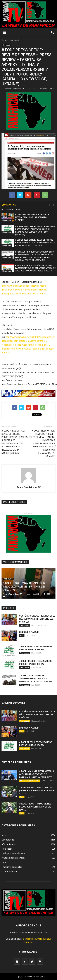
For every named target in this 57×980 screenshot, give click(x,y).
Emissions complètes (12, 867)
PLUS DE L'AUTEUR (11, 210)
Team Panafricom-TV (14, 89)
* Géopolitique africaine (13, 853)
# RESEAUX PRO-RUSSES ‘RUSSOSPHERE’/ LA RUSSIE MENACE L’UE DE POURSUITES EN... (36, 679)
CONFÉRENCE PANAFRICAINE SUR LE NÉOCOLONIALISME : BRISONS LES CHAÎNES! (32, 217)
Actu (22, 635)
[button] (53, 32)
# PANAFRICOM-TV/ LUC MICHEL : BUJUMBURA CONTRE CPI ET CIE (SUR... (36, 807)
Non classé (6, 45)
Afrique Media (8, 844)
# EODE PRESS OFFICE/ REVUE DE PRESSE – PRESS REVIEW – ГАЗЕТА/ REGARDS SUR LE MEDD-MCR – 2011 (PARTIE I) (35, 243)
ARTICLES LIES (9, 205)
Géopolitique (8, 840)
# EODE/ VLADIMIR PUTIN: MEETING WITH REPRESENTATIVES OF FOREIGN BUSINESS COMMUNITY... (37, 774)
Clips (4, 862)
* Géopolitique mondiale (30, 781)
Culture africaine (9, 871)
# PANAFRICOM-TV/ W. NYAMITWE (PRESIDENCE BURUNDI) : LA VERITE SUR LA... (37, 791)
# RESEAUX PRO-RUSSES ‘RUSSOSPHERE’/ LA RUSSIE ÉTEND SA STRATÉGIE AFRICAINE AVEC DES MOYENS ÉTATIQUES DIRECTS (35, 268)
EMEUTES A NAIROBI (29, 632)
